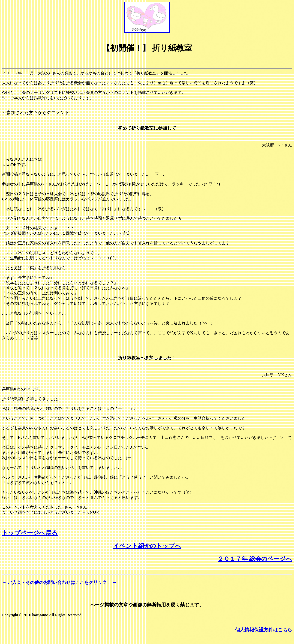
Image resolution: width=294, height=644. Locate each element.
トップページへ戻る (30, 533)
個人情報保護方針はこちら (264, 630)
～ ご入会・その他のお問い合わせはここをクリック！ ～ (59, 582)
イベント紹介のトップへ (147, 546)
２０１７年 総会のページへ (255, 559)
